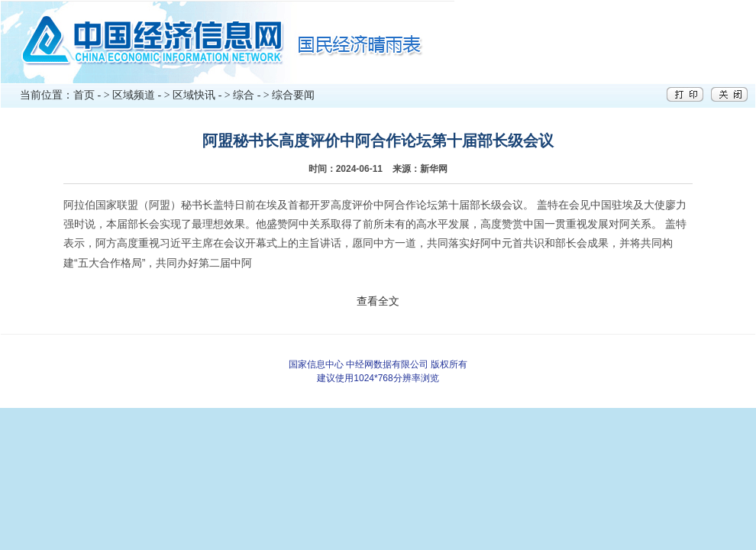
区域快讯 (194, 95)
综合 (244, 95)
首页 (84, 95)
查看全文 (378, 301)
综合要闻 (293, 95)
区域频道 (134, 95)
